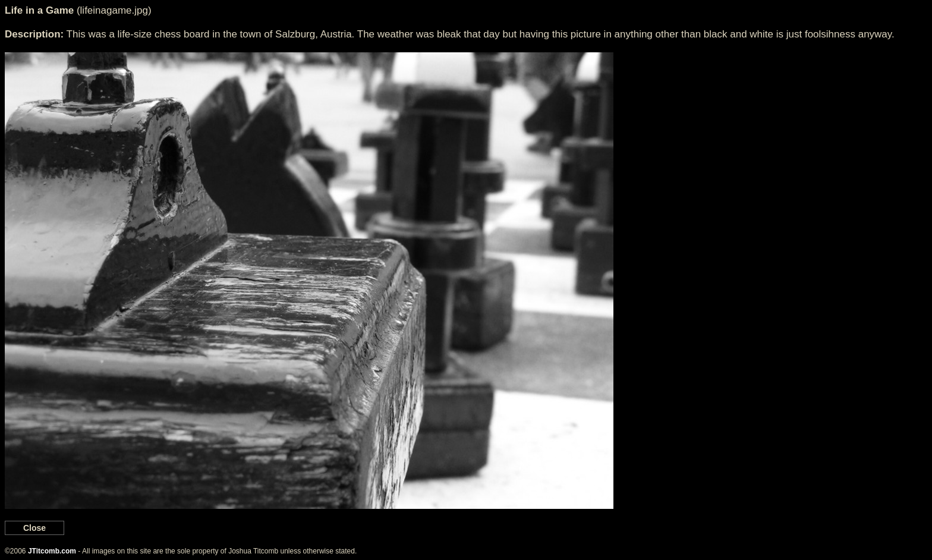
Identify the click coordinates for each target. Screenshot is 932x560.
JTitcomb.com (52, 551)
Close (34, 528)
